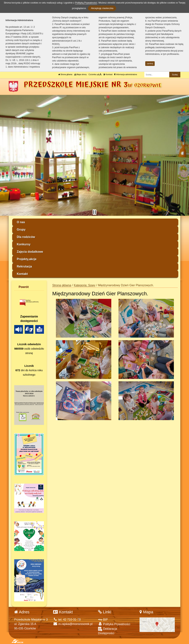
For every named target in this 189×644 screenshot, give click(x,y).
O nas (21, 222)
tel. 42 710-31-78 (67, 620)
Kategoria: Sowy (85, 285)
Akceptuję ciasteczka (102, 8)
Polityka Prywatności (114, 624)
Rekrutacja (24, 266)
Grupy (21, 230)
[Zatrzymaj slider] (94, 212)
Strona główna (65, 74)
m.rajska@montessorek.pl (73, 624)
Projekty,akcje (27, 259)
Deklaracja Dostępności (108, 631)
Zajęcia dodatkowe (30, 252)
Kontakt (22, 274)
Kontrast (108, 74)
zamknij (150, 64)
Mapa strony (80, 74)
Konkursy (24, 244)
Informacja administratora (126, 74)
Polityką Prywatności (86, 3)
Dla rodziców (26, 237)
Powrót (24, 287)
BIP (103, 620)
